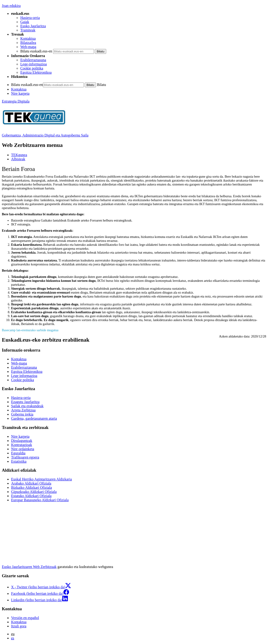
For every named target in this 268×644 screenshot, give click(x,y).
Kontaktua (28, 38)
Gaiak (25, 22)
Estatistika (19, 461)
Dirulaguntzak (22, 441)
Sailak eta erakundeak (27, 406)
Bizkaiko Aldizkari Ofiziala (32, 488)
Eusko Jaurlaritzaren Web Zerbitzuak (29, 567)
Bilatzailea (28, 43)
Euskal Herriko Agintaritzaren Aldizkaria (41, 479)
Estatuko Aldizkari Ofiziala (31, 496)
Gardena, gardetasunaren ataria (34, 418)
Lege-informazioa (34, 64)
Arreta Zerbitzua (23, 410)
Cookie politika (32, 68)
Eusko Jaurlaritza (33, 26)
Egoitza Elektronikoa (36, 72)
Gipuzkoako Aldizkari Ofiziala (34, 492)
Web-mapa (28, 47)
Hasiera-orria (30, 18)
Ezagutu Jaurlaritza (25, 402)
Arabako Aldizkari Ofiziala (31, 483)
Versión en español (25, 618)
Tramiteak (28, 30)
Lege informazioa (24, 376)
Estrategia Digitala (16, 101)
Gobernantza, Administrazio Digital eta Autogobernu (45, 135)
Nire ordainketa (23, 449)
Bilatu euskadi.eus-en (36, 51)
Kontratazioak (22, 445)
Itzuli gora (19, 626)
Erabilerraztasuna (33, 60)
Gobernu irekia (22, 414)
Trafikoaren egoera (25, 457)
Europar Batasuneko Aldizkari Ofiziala (40, 500)
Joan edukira (11, 6)
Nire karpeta (20, 93)
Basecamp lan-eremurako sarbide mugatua (30, 330)
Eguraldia (18, 453)
